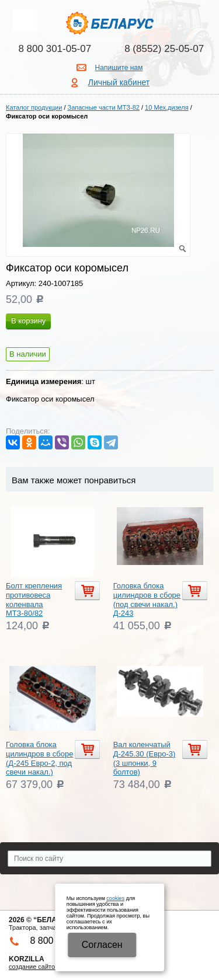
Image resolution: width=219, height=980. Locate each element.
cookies (115, 898)
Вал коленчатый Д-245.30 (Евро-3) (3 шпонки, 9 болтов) (145, 758)
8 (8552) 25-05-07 (164, 49)
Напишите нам (119, 68)
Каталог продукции (34, 107)
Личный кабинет (119, 82)
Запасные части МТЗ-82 (104, 107)
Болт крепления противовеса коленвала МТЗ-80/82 (34, 599)
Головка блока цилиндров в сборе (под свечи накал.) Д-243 (147, 599)
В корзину (28, 321)
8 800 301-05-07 (55, 49)
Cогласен (102, 945)
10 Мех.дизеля (167, 107)
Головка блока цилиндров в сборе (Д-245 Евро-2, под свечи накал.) (39, 758)
